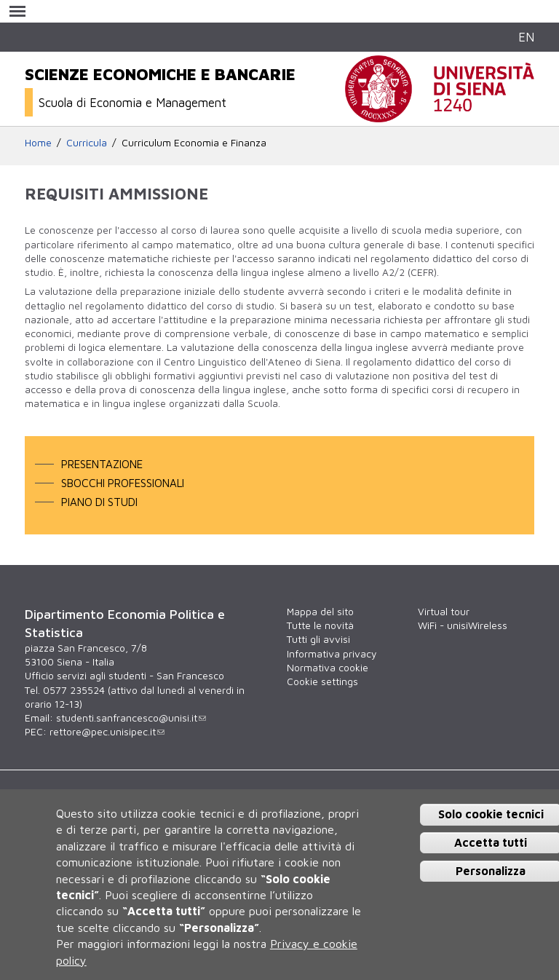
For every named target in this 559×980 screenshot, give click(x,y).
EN (526, 37)
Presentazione (102, 464)
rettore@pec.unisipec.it (107, 732)
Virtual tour (444, 612)
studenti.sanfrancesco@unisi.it (131, 718)
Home (38, 143)
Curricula (87, 143)
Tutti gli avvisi (318, 639)
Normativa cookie (328, 668)
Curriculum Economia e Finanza (194, 143)
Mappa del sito (320, 612)
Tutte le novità (320, 625)
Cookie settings (322, 681)
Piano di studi (99, 502)
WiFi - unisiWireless (463, 625)
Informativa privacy (332, 654)
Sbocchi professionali (123, 483)
